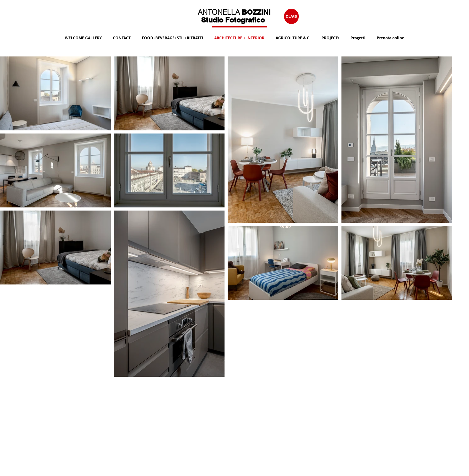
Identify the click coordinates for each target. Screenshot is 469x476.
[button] (172, 35)
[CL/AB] (291, 16)
